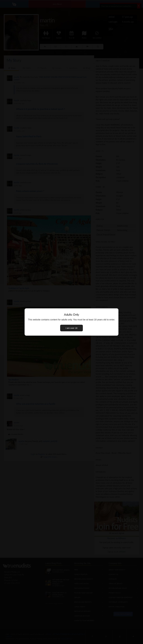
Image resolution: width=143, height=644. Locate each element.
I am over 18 (71, 328)
